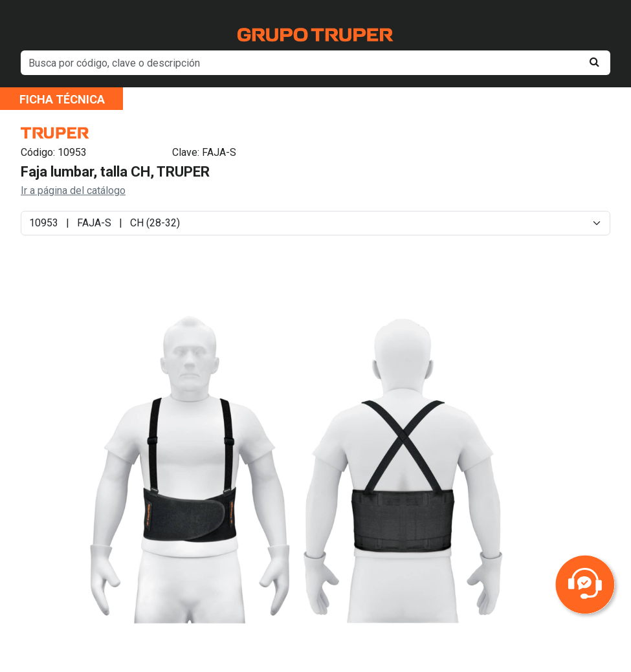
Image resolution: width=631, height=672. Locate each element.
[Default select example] (315, 223)
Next (516, 480)
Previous (71, 480)
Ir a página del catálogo (73, 190)
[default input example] (315, 63)
